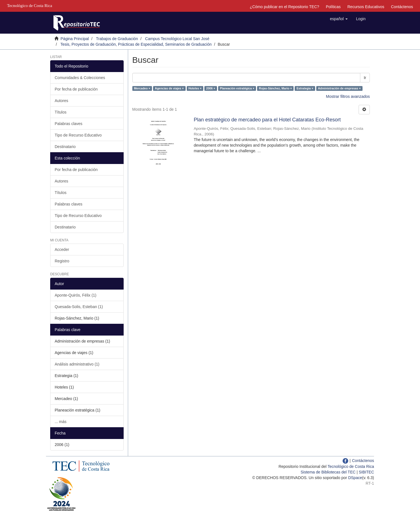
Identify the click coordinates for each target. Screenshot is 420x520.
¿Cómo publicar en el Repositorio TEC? (284, 7)
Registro (62, 261)
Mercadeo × (142, 88)
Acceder (62, 249)
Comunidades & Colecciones (80, 78)
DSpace (355, 478)
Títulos (61, 112)
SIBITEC (366, 472)
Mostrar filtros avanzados (348, 96)
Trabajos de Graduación (117, 39)
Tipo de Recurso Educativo (78, 135)
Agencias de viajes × (169, 88)
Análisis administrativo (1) (77, 364)
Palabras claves (69, 124)
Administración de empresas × (339, 88)
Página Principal (75, 39)
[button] (339, 19)
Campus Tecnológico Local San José (177, 39)
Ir (365, 78)
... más (61, 422)
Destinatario (65, 147)
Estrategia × (305, 88)
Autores (61, 101)
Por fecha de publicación (76, 89)
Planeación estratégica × (237, 88)
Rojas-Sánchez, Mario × (276, 88)
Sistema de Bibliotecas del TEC (328, 472)
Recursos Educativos (366, 7)
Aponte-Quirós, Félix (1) (76, 295)
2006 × (211, 88)
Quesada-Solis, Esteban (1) (79, 307)
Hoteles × (195, 88)
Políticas (333, 7)
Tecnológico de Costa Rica (351, 466)
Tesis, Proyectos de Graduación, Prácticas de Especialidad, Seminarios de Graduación (136, 44)
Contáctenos (402, 7)
